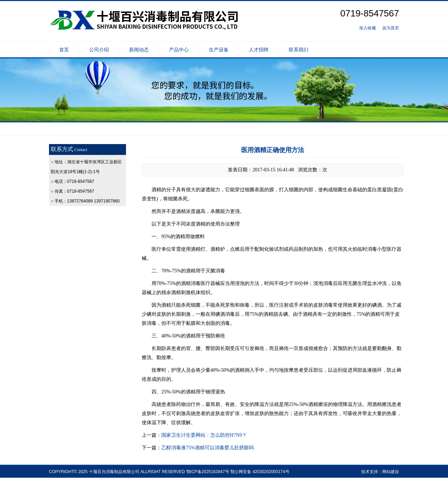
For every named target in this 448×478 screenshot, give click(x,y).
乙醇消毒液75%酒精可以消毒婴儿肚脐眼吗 (208, 448)
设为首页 (391, 28)
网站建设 (391, 472)
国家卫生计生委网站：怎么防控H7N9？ (204, 435)
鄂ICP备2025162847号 (208, 472)
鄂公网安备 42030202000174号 (260, 472)
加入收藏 (367, 28)
